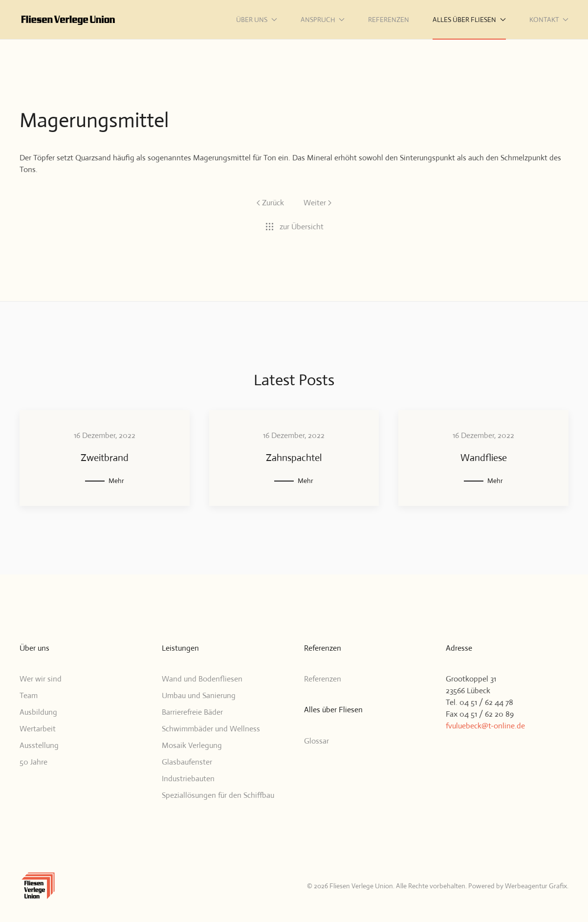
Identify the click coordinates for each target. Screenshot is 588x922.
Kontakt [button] (549, 20)
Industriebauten (188, 779)
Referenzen (389, 20)
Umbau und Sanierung (199, 695)
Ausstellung (39, 745)
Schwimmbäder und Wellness (211, 729)
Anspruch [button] (323, 20)
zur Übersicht (294, 227)
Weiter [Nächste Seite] (317, 203)
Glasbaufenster (187, 762)
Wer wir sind (41, 679)
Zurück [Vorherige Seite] (270, 203)
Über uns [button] (257, 20)
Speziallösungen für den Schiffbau (218, 795)
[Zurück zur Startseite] (68, 20)
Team (29, 695)
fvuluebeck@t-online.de (485, 726)
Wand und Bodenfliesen (202, 679)
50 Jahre (33, 762)
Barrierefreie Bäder (192, 712)
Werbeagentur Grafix (536, 886)
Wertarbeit (38, 729)
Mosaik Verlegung (192, 745)
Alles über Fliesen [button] (469, 20)
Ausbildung (38, 712)
